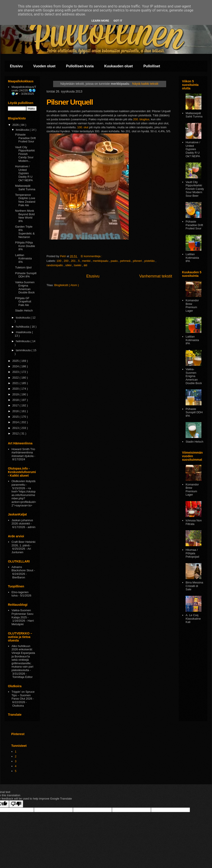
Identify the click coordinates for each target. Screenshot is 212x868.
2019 (16, 394)
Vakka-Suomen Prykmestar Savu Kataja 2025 (22, 614)
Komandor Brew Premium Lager (192, 306)
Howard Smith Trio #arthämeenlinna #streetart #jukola (23, 453)
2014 (16, 422)
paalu (114, 261)
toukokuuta (23, 318)
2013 (16, 428)
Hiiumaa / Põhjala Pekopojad (192, 553)
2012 (16, 433)
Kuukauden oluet (119, 66)
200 (66, 261)
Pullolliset (152, 66)
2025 (16, 361)
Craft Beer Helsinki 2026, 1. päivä (23, 544)
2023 (16, 372)
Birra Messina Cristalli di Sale (194, 586)
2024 (16, 366)
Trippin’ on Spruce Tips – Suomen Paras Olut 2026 (23, 695)
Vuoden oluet (44, 66)
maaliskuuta (24, 332)
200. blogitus (141, 119)
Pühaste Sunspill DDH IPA (26, 275)
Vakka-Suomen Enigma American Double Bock (25, 287)
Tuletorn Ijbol (23, 267)
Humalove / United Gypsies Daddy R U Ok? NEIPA (24, 173)
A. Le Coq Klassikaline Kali (193, 619)
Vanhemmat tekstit (156, 276)
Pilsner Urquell (70, 102)
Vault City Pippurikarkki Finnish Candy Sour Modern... (25, 154)
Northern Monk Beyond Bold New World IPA (25, 216)
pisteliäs (150, 261)
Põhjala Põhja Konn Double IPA (25, 246)
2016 (16, 411)
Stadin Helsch (24, 310)
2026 (16, 125)
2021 (16, 383)
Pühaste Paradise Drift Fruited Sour (25, 138)
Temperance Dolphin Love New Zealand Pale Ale (25, 200)
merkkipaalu (101, 261)
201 (74, 261)
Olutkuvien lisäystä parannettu (23, 483)
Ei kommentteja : (92, 256)
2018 (16, 400)
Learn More (100, 21)
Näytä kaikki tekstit (145, 84)
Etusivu (16, 66)
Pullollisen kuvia (80, 66)
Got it (118, 21)
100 (59, 261)
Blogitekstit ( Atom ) (67, 285)
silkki (69, 265)
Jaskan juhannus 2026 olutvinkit (22, 522)
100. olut (83, 127)
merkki (87, 261)
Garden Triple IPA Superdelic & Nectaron (25, 232)
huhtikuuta (23, 327)
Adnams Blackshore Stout (22, 569)
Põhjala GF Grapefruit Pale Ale (23, 302)
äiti (85, 265)
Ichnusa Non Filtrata (194, 522)
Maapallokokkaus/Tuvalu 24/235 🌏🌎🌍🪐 (24, 90)
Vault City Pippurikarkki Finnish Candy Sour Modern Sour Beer (195, 189)
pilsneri (138, 261)
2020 (16, 389)
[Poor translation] (16, 804)
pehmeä (126, 261)
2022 (16, 378)
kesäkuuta (23, 130)
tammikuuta (24, 350)
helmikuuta (23, 341)
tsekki (78, 265)
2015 (16, 417)
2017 (16, 405)
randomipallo (55, 265)
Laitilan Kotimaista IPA (23, 259)
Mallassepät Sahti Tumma (25, 188)
